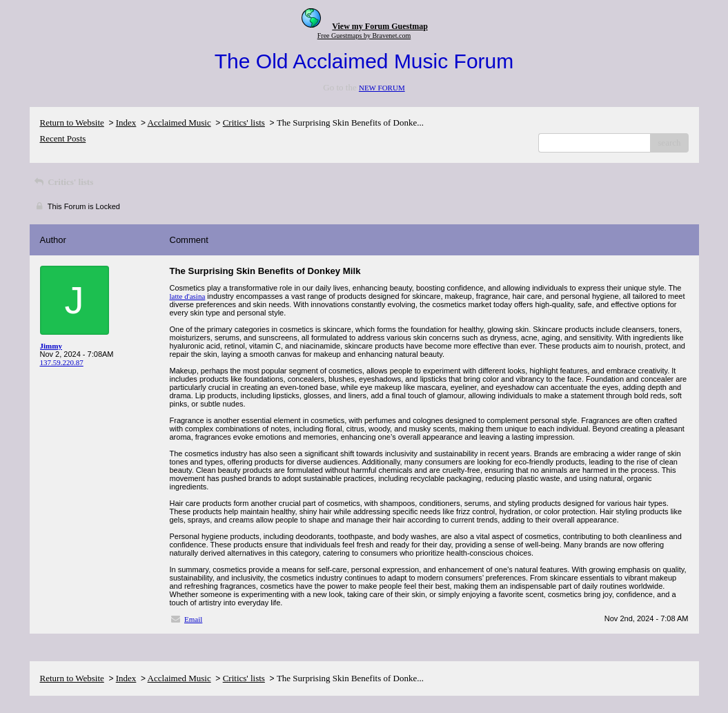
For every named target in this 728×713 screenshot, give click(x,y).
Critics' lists (244, 123)
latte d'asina (188, 296)
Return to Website (72, 123)
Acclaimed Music (179, 123)
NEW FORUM (382, 88)
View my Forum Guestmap (380, 26)
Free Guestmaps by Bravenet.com (364, 36)
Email (193, 619)
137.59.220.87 (62, 362)
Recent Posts (63, 138)
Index (126, 123)
